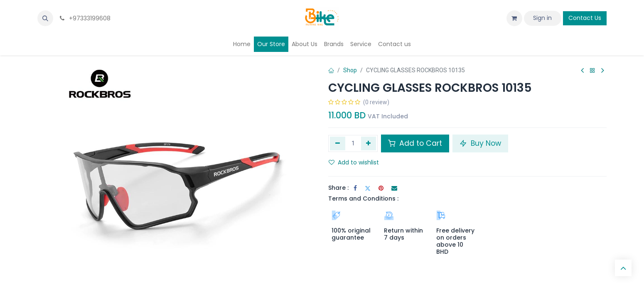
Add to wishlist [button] (354, 162)
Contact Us (585, 18)
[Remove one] (338, 143)
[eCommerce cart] (514, 18)
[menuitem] (242, 44)
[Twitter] (368, 188)
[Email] (394, 188)
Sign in (542, 18)
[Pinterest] (381, 188)
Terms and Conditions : (363, 199)
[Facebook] (355, 188)
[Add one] (369, 143)
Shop (350, 70)
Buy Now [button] (480, 143)
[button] (45, 18)
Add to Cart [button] (415, 143)
